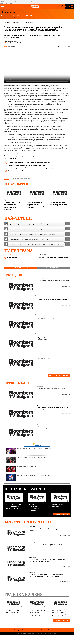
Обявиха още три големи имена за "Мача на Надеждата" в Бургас (28, 478)
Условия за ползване (23, 634)
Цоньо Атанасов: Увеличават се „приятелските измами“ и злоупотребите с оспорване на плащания (53, 408)
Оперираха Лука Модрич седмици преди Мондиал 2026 (26, 460)
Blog (61, 1)
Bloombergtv (14, 1)
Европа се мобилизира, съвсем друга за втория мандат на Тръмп (26, 165)
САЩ (11, 179)
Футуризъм (32, 572)
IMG (3, 1)
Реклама (26, 630)
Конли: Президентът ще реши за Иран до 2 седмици (52, 300)
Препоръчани (17, 383)
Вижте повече (62, 514)
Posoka (67, 1)
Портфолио (35, 630)
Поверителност (32, 634)
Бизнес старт (32, 542)
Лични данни (39, 634)
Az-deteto (58, 1)
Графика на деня (24, 594)
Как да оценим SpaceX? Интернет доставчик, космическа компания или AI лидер (46, 545)
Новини (39, 336)
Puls (36, 1)
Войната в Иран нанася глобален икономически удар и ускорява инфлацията (61, 613)
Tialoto (28, 1)
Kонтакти (52, 630)
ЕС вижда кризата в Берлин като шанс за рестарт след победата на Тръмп (29, 162)
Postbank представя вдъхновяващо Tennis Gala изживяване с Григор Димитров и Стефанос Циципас (53, 427)
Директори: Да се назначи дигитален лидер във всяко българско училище (48, 560)
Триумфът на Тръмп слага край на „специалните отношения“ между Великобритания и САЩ (34, 168)
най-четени (18, 218)
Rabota (54, 1)
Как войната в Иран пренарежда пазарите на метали (14, 612)
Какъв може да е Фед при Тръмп (17, 171)
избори (25, 179)
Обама (22, 179)
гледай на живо (21, 268)
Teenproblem (40, 1)
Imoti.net (50, 1)
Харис (18, 179)
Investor (6, 1)
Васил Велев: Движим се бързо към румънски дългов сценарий (49, 530)
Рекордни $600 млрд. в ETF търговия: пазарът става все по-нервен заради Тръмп (37, 613)
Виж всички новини (59, 376)
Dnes (10, 1)
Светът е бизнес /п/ (11, 258)
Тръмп (14, 179)
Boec (70, 1)
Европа (29, 179)
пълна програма (53, 268)
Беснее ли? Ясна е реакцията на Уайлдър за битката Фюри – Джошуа (29, 451)
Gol (25, 1)
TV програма (19, 251)
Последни (13, 275)
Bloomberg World (41, 279)
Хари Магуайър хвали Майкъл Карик (21, 469)
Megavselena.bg (9, 3)
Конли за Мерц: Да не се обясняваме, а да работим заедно (54, 281)
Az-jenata (32, 1)
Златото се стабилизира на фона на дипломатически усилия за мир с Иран (53, 358)
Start (64, 1)
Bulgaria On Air (20, 1)
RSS (59, 630)
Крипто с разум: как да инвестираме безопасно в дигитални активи (51, 389)
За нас (44, 630)
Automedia (45, 1)
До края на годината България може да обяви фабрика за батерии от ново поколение (47, 576)
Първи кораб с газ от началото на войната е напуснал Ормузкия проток (53, 339)
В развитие (17, 184)
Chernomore (3, 3)
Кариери (17, 630)
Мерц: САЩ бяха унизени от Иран (47, 319)
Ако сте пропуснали (28, 522)
